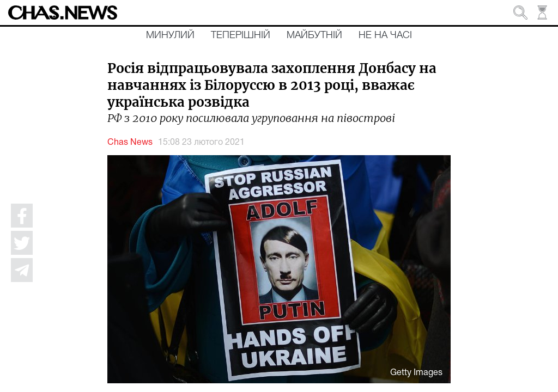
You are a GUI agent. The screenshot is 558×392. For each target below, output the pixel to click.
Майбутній (314, 35)
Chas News (130, 143)
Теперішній (241, 35)
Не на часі (385, 35)
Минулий (170, 35)
